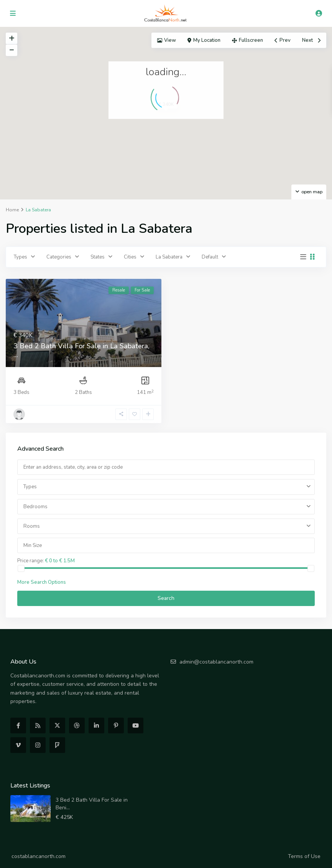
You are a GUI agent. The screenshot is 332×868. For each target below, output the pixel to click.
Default (210, 257)
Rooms (32, 526)
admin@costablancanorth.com (216, 662)
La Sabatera (169, 257)
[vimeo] (18, 745)
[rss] (38, 726)
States (98, 257)
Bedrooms (35, 507)
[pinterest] (116, 726)
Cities (130, 257)
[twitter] (57, 726)
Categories (59, 257)
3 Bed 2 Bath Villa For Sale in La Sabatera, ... (81, 350)
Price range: (30, 560)
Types (21, 257)
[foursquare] (57, 745)
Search (166, 598)
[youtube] (136, 726)
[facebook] (18, 726)
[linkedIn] (96, 726)
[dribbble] (77, 726)
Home (12, 210)
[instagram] (38, 745)
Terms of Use (304, 856)
